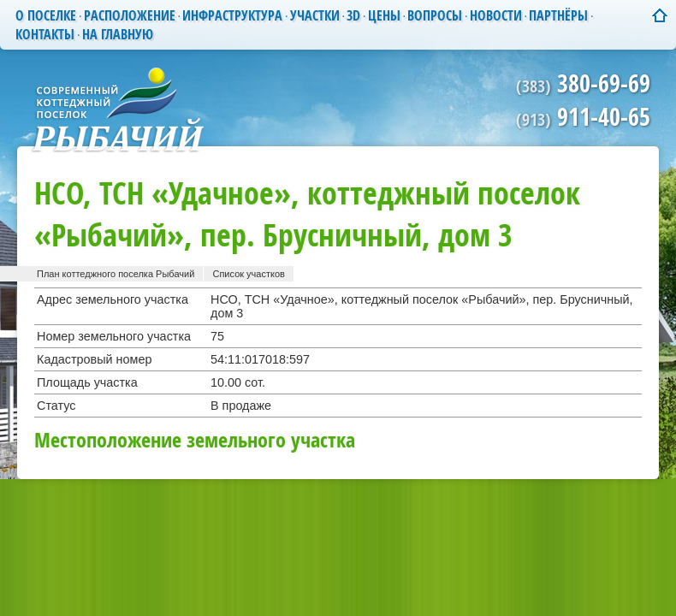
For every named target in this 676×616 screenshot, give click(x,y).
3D (353, 15)
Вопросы (435, 15)
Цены (384, 15)
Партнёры (558, 15)
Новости (496, 15)
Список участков (248, 274)
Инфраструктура (232, 15)
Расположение (130, 15)
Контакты (45, 34)
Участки (315, 15)
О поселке (46, 15)
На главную (118, 34)
